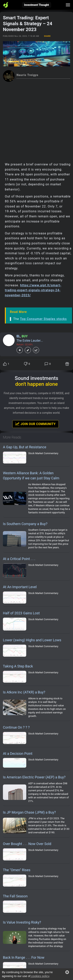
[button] (67, 972)
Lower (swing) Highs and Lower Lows (32, 640)
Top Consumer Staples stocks (43, 319)
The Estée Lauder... (30, 341)
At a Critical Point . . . (19, 559)
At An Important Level (20, 587)
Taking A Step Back (18, 666)
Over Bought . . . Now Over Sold (27, 844)
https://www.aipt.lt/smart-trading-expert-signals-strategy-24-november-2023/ (33, 290)
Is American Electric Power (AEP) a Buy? (34, 777)
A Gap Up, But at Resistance (25, 447)
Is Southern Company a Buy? (25, 524)
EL (18, 336)
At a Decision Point (18, 754)
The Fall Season (15, 896)
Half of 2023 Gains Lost (21, 613)
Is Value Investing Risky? (22, 922)
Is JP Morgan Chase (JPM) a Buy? (29, 812)
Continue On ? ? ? (16, 727)
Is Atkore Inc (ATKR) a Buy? (24, 692)
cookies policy (40, 976)
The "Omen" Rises (17, 870)
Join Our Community (35, 424)
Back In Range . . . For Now (24, 957)
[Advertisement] (36, 120)
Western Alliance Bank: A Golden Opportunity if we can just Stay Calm (31, 476)
